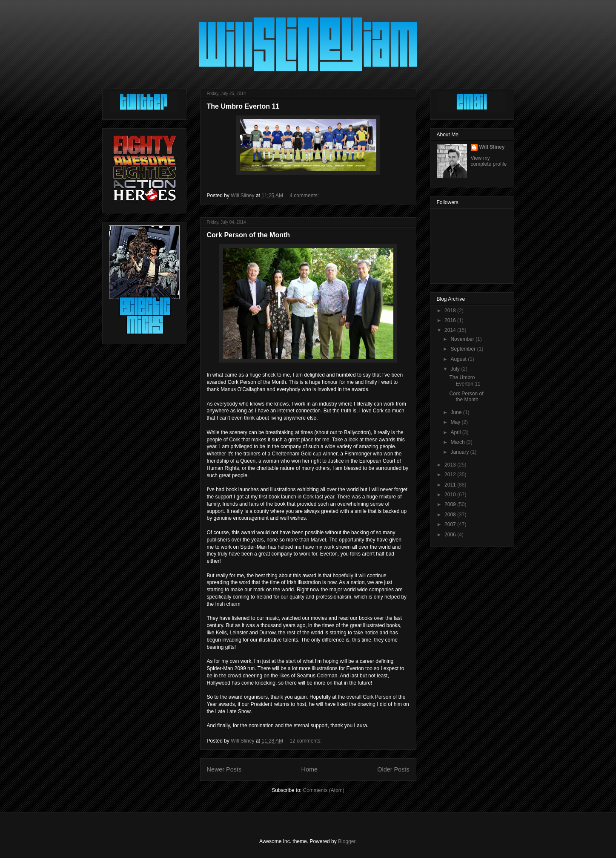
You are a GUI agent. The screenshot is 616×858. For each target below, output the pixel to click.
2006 (451, 535)
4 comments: (305, 196)
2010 (451, 495)
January (460, 452)
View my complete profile (489, 161)
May (456, 422)
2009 (451, 504)
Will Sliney (492, 147)
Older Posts (393, 769)
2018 (451, 311)
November (463, 339)
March (458, 442)
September (464, 349)
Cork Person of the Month (249, 235)
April (456, 432)
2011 (451, 485)
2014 (451, 330)
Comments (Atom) (324, 790)
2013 (451, 465)
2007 (451, 524)
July (456, 369)
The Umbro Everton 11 (243, 106)
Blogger (347, 841)
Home (309, 769)
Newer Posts (224, 769)
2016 (451, 320)
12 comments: (306, 741)
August (459, 359)
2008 (451, 515)
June (457, 412)
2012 (451, 475)
